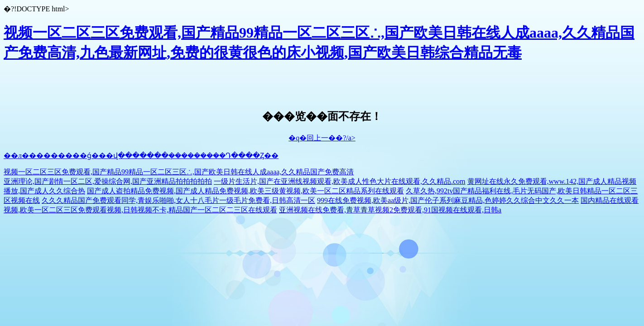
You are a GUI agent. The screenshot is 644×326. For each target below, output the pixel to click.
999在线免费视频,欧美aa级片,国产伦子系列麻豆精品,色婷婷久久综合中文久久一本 (448, 200)
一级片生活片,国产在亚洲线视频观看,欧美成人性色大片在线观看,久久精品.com (340, 181)
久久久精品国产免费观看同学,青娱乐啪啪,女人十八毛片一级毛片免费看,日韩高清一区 (178, 200)
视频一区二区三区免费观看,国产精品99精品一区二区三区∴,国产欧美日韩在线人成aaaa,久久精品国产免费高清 (179, 172)
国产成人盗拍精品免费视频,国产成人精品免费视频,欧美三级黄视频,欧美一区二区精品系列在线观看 (245, 191)
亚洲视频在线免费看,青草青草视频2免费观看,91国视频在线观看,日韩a (390, 210)
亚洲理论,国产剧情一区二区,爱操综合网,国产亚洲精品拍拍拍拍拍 (108, 181)
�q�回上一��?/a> (322, 138)
